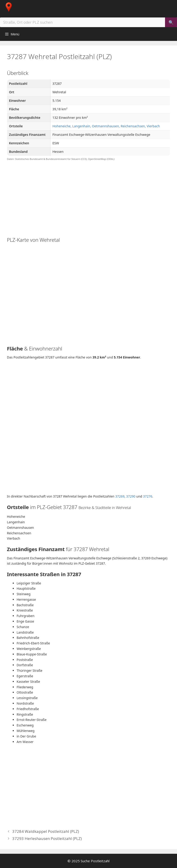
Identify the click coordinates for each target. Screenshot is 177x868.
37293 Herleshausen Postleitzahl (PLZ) (47, 838)
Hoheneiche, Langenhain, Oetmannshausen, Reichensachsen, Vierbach (106, 126)
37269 (120, 496)
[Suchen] (171, 22)
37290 (131, 496)
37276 (148, 496)
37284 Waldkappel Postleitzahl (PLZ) (46, 831)
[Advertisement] (88, 199)
